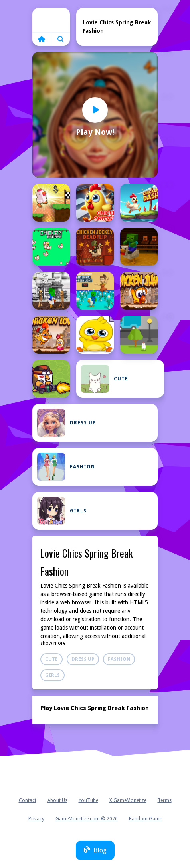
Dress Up (66, 423)
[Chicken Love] (51, 335)
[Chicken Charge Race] (51, 203)
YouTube (88, 800)
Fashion (66, 467)
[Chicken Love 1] (95, 335)
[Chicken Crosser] (95, 203)
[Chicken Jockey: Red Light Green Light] (95, 291)
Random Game (145, 819)
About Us (57, 800)
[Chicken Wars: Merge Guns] (51, 379)
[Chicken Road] (139, 335)
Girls (62, 511)
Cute (105, 379)
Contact (28, 800)
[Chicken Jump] (139, 291)
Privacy (36, 819)
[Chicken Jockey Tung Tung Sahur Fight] (51, 291)
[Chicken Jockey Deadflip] (95, 247)
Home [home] (51, 20)
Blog (95, 850)
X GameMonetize (128, 800)
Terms (165, 800)
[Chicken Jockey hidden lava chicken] (139, 247)
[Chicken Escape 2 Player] (51, 247)
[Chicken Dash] (139, 203)
